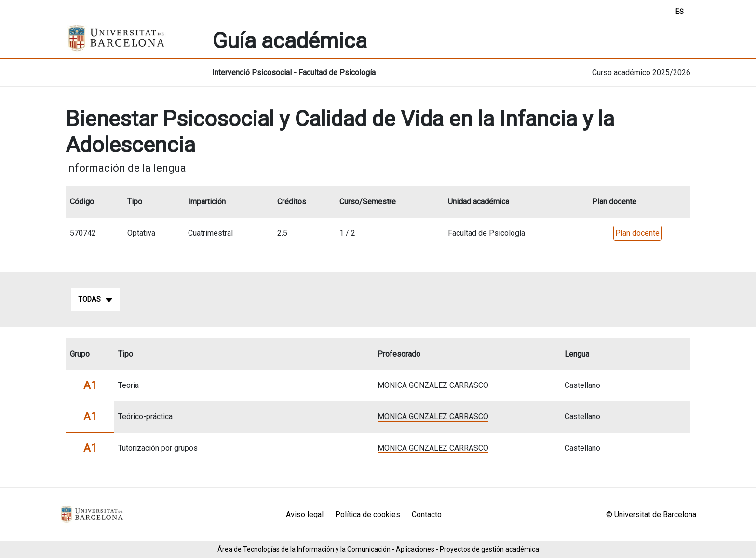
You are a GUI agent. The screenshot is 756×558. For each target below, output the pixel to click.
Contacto (427, 514)
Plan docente (637, 233)
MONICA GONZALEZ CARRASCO (433, 385)
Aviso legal (305, 514)
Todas (96, 300)
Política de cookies (368, 514)
